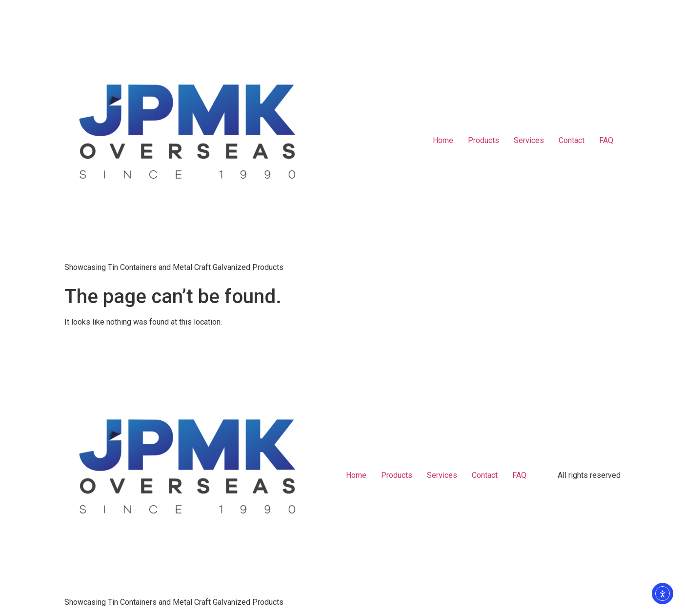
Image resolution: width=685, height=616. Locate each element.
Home (443, 140)
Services (529, 140)
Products (484, 140)
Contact (572, 140)
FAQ (606, 140)
